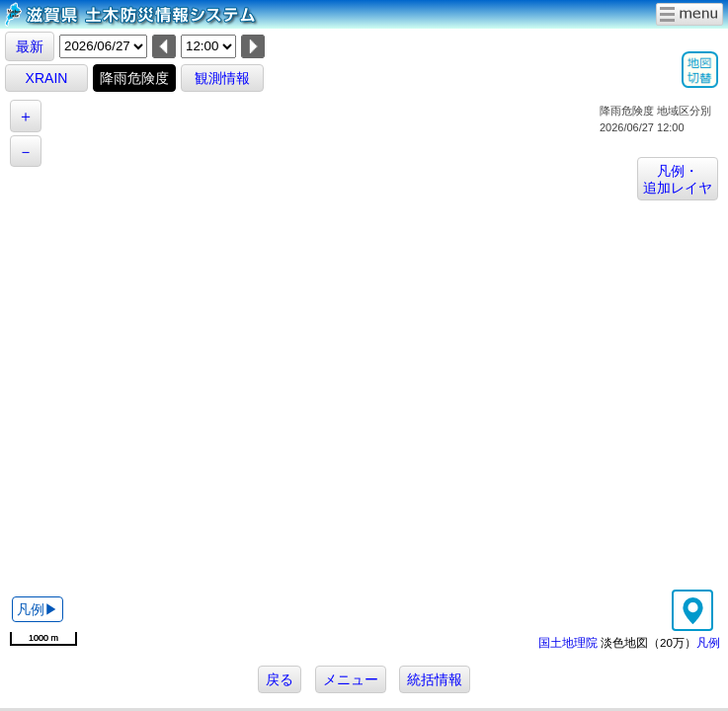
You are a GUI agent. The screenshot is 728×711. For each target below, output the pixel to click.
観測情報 (222, 78)
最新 (30, 46)
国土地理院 (568, 642)
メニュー (351, 679)
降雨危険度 (134, 78)
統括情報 (435, 679)
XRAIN (47, 78)
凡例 (708, 642)
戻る (280, 679)
